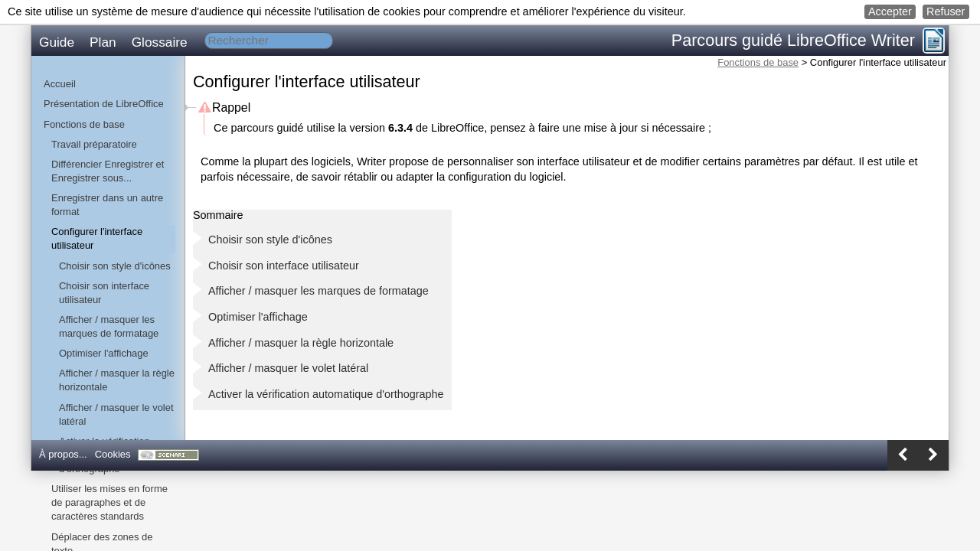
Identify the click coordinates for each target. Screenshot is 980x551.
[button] (890, 12)
